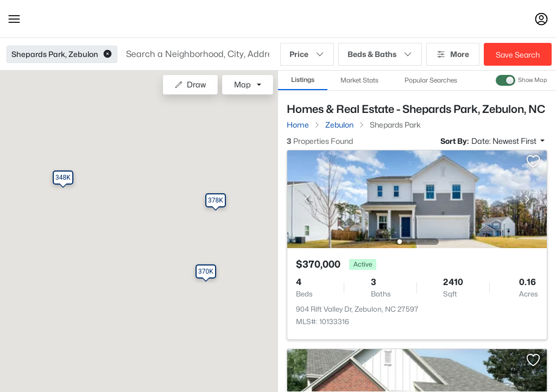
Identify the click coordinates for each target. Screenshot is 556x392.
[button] (14, 19)
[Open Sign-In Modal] (541, 19)
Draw (190, 84)
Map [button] (242, 84)
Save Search (518, 55)
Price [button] (307, 54)
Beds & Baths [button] (380, 54)
